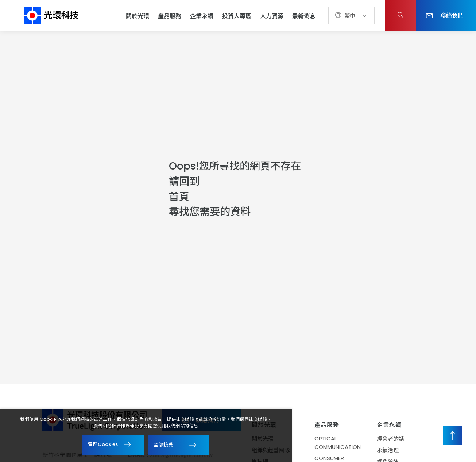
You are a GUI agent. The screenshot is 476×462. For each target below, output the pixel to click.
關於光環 (138, 16)
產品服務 (170, 16)
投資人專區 (237, 16)
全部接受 (163, 444)
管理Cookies (103, 444)
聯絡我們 (445, 15)
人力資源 (272, 16)
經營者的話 (394, 439)
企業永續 (202, 16)
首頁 (179, 197)
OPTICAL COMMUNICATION (341, 443)
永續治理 (391, 450)
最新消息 (304, 16)
